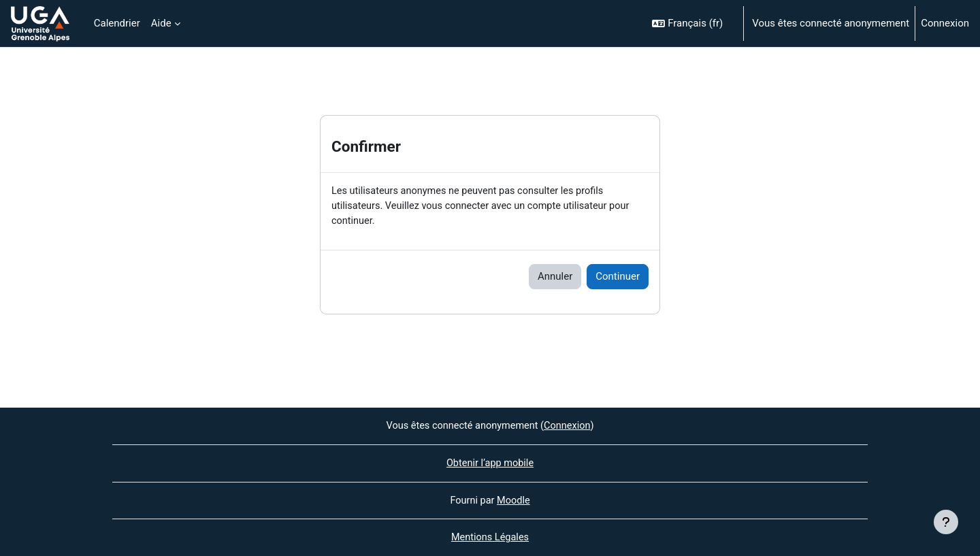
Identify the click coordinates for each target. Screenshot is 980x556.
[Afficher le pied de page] (946, 522)
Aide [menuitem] (161, 23)
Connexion (945, 23)
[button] (692, 23)
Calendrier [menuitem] (117, 23)
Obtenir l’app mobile (490, 462)
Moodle (514, 500)
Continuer (618, 278)
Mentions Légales (490, 538)
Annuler (555, 278)
